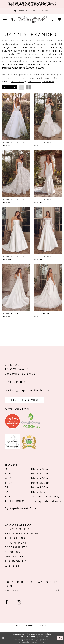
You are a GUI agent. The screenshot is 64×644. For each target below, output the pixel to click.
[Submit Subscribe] (57, 590)
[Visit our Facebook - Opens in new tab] (6, 603)
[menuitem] (5, 19)
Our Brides (14, 556)
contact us (17, 81)
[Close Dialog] (3, 638)
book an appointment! (41, 81)
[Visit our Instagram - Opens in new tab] (19, 603)
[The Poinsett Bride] (32, 19)
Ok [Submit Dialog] (61, 638)
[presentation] (16, 116)
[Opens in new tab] (12, 421)
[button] (5, 19)
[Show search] (51, 19)
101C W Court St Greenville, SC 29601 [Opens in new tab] (20, 371)
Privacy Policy (17, 529)
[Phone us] (13, 19)
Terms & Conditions (22, 533)
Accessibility (16, 547)
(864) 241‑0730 (16, 382)
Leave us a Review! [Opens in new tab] (25, 400)
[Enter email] (32, 590)
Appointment (16, 543)
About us (12, 552)
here (43, 642)
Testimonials (16, 561)
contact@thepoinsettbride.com (27, 390)
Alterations (15, 538)
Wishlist (12, 566)
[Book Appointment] (32, 11)
